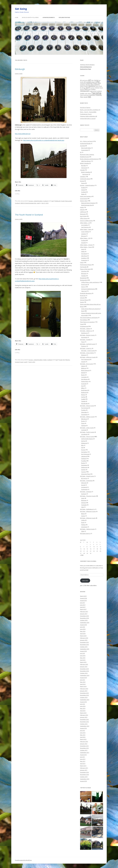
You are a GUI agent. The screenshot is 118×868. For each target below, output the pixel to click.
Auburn (83, 366)
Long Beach (84, 434)
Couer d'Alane (85, 232)
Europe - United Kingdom (36, 201)
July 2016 (82, 627)
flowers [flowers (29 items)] (95, 83)
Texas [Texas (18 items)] (81, 95)
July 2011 (82, 757)
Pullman (83, 525)
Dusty (83, 522)
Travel (82, 324)
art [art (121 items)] (90, 80)
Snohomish (84, 489)
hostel (63, 201)
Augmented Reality (85, 143)
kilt (64, 360)
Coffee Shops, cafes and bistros (90, 282)
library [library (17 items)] (97, 86)
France (83, 183)
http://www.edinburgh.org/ (23, 134)
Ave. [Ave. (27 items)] (93, 80)
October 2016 (84, 620)
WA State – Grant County (88, 351)
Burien (83, 375)
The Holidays (84, 320)
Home (17, 17)
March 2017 (83, 609)
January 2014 (84, 691)
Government (84, 199)
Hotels (45, 360)
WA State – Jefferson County (88, 357)
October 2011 (84, 750)
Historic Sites (84, 201)
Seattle (83, 399)
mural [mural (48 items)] (88, 88)
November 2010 (84, 775)
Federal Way (85, 381)
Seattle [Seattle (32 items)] (82, 94)
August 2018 (83, 598)
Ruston (83, 463)
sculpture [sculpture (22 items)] (99, 91)
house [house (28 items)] (86, 86)
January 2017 (84, 614)
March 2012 (83, 739)
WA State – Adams (85, 329)
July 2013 (82, 704)
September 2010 (85, 779)
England (83, 188)
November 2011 (84, 748)
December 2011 (84, 746)
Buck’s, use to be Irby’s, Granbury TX (90, 110)
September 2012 (85, 726)
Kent (82, 386)
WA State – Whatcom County (88, 511)
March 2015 (83, 662)
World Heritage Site (87, 205)
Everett (83, 485)
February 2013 (84, 715)
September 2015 (85, 649)
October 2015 (84, 647)
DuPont (83, 441)
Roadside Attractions (86, 293)
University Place (86, 474)
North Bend (84, 390)
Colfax (83, 520)
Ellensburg (84, 419)
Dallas (83, 251)
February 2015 (84, 664)
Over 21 (83, 287)
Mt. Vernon (84, 478)
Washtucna (84, 333)
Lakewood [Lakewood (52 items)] (92, 86)
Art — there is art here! (86, 141)
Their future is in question (87, 322)
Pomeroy (84, 346)
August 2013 (83, 702)
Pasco (83, 342)
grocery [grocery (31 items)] (88, 85)
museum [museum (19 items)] (92, 88)
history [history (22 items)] (82, 86)
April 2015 (83, 660)
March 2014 (83, 686)
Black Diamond (85, 370)
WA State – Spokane (86, 492)
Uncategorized (84, 326)
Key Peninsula (85, 454)
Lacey (83, 498)
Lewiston (84, 234)
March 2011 (83, 766)
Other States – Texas (86, 247)
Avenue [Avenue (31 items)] (96, 80)
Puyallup (84, 461)
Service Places (84, 300)
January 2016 (84, 640)
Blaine (83, 514)
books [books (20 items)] (82, 82)
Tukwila (83, 401)
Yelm (83, 507)
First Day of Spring (85, 108)
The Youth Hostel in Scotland (29, 215)
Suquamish (84, 414)
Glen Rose (84, 256)
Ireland (83, 190)
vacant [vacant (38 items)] (86, 97)
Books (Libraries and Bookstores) (89, 159)
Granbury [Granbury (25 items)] (83, 85)
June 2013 (83, 706)
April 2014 (83, 684)
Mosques (84, 273)
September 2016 (85, 623)
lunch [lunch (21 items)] (101, 86)
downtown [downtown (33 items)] (90, 83)
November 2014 (84, 671)
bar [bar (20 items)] (100, 80)
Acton (83, 249)
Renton (83, 395)
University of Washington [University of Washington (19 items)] (89, 95)
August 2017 (83, 600)
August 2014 (83, 678)
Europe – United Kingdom (87, 185)
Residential (83, 278)
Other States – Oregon (86, 245)
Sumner (83, 470)
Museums (83, 214)
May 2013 (83, 708)
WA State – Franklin (85, 340)
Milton (83, 388)
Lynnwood (84, 487)
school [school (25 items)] (95, 91)
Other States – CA (85, 223)
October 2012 (84, 724)
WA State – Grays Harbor (87, 353)
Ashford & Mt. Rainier (87, 439)
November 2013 (84, 695)
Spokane (84, 494)
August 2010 (83, 781)
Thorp (83, 423)
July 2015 (82, 653)
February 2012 (84, 741)
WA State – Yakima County (87, 529)
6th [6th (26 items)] (81, 80)
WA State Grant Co (85, 533)
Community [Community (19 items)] (83, 83)
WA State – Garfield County (88, 344)
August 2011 (83, 755)
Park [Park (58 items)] (86, 89)
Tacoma (83, 472)
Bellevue (84, 368)
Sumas (83, 516)
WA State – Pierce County (87, 437)
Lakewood (84, 456)
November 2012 (84, 722)
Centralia (84, 430)
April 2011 (83, 764)
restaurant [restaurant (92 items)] (85, 91)
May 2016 (83, 631)
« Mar (82, 555)
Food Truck (84, 284)
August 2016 (83, 625)
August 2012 (83, 728)
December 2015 (84, 642)
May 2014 (83, 682)
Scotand (17, 362)
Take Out (84, 291)
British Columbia (85, 163)
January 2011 (84, 770)
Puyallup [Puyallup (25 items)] (93, 89)
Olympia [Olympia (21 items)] (97, 88)
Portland (84, 240)
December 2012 (84, 719)
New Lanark (68, 201)
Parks (82, 262)
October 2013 (84, 697)
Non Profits (83, 216)
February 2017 (84, 612)
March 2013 (83, 713)
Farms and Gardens (86, 196)
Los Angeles (85, 225)
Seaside (83, 243)
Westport (84, 355)
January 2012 (84, 744)
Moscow (83, 236)
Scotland (46, 201)
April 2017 (83, 607)
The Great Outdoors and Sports (89, 318)
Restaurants (84, 280)
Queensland (85, 150)
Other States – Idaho (86, 229)
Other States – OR (85, 238)
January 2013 (84, 717)
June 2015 (83, 656)
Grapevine (84, 260)
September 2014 (85, 675)
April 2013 (83, 711)
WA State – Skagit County (87, 476)
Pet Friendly (83, 267)
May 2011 (83, 761)
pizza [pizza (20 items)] (89, 89)
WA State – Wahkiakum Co (87, 509)
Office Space (84, 218)
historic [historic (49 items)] (97, 85)
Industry (82, 210)
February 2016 (84, 638)
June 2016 (83, 629)
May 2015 (83, 658)
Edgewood (84, 443)
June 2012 (83, 733)
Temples (84, 276)
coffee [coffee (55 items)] (97, 82)
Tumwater (84, 505)
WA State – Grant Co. (86, 348)
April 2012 (83, 737)
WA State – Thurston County (88, 496)
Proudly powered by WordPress (23, 860)
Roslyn (83, 421)
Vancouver (84, 168)
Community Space (85, 179)
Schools (82, 298)
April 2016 (83, 634)
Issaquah (84, 384)
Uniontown (84, 527)
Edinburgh (20, 69)
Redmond (84, 392)
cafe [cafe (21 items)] (85, 82)
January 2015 (84, 667)
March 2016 (83, 636)
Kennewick (84, 337)
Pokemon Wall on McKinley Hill (89, 116)
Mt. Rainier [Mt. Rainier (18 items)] (83, 88)
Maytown (84, 500)
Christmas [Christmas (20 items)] (89, 82)
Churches (84, 271)
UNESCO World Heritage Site (28, 203)
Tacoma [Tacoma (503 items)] (96, 93)
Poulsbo (83, 410)
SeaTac (83, 397)
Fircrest (83, 450)
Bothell (83, 373)
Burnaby (84, 166)
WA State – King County (87, 364)
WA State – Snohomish (86, 481)
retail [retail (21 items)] (91, 91)
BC (81, 152)
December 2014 (84, 669)
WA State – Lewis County (87, 428)
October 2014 (84, 673)
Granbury (84, 258)
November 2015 (84, 645)
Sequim (83, 362)
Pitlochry (68, 360)
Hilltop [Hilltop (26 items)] (92, 85)
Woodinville (84, 403)
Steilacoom (84, 467)
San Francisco (85, 227)
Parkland (84, 459)
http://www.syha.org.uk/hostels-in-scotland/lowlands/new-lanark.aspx (44, 140)
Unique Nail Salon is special (88, 119)
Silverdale (84, 412)
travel (22, 362)
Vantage (84, 426)
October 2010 (84, 777)
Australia (83, 146)
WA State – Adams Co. (86, 331)
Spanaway (84, 465)
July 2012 (82, 730)
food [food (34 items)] (99, 83)
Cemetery (83, 177)
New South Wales (86, 148)
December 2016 (84, 616)
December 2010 (84, 772)
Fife (82, 448)
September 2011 (85, 753)
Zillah (83, 531)
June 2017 (83, 605)
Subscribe (85, 581)
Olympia (83, 503)
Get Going (21, 9)
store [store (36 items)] (89, 93)
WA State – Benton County (87, 335)
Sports (82, 302)
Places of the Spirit (85, 269)
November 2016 (84, 618)
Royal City (83, 296)
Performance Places (86, 265)
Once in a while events (86, 221)
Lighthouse (83, 212)
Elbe (82, 445)
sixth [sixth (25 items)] (86, 94)
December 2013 (84, 693)
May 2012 (83, 735)
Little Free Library (86, 161)
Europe (82, 181)
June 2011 (83, 759)
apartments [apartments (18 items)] (85, 80)
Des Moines (85, 379)
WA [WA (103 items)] (90, 97)
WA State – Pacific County (87, 432)
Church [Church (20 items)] (93, 82)
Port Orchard (85, 408)
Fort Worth (84, 254)
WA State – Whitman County (88, 518)
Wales (83, 194)
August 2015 (83, 651)
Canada (82, 170)
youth (38, 203)
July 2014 (82, 680)
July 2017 (82, 603)
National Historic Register (88, 203)
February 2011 (84, 768)
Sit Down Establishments (88, 289)
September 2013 (85, 700)
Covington (84, 377)
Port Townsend (85, 359)
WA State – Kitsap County (87, 406)
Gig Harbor (84, 452)
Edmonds (84, 483)
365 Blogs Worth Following (30, 17)
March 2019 (83, 596)
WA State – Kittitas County (87, 417)
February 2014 (84, 689)
